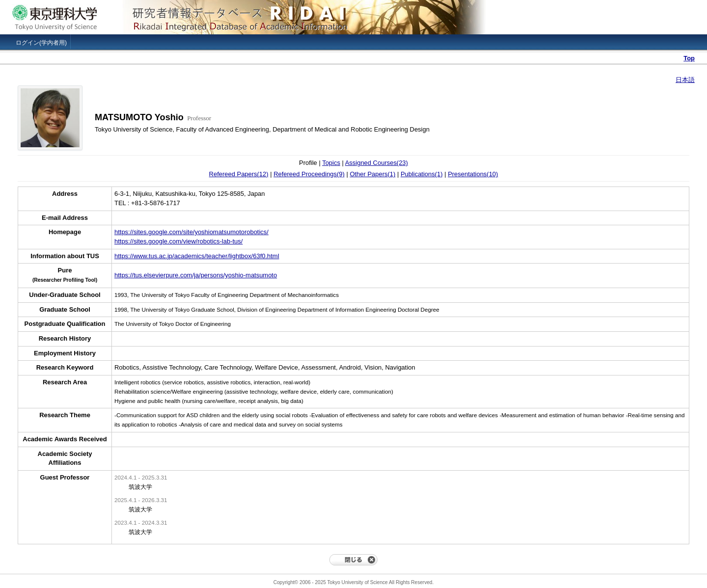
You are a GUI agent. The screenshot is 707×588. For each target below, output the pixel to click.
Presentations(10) (473, 174)
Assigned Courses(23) (377, 163)
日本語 (685, 80)
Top (689, 58)
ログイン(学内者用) (41, 43)
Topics (331, 163)
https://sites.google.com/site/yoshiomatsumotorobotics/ (191, 232)
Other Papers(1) (372, 174)
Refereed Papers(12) (239, 174)
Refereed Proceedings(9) (309, 174)
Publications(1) (422, 174)
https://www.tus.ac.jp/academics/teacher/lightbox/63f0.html (197, 256)
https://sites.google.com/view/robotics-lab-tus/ (178, 241)
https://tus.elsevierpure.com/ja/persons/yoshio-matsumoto (196, 275)
